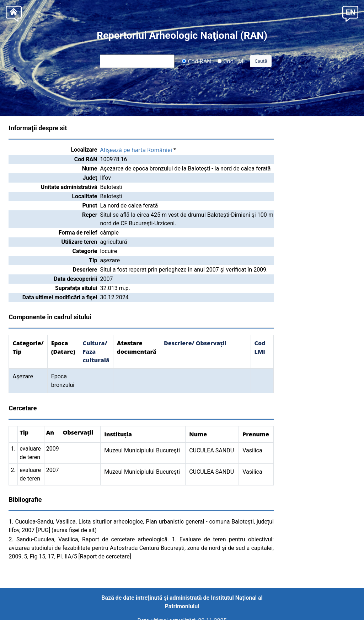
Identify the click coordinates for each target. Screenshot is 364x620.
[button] (350, 13)
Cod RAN (196, 61)
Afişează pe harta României (136, 150)
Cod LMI (231, 61)
